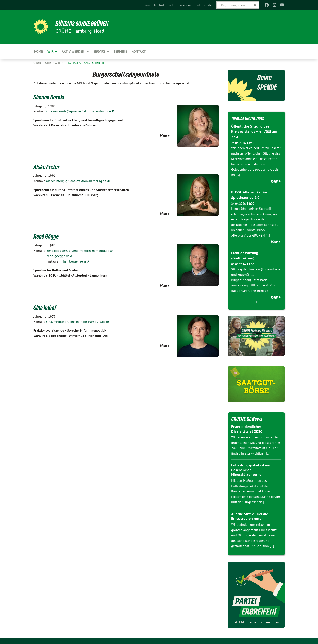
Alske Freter (48, 167)
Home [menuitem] (38, 51)
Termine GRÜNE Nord (250, 118)
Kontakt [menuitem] (139, 51)
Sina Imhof (47, 307)
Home (147, 5)
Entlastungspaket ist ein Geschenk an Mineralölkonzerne (251, 469)
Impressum (185, 5)
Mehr (164, 135)
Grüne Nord (43, 63)
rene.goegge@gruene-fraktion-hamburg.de (78, 251)
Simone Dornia (51, 97)
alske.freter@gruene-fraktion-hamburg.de (76, 181)
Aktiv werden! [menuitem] (74, 51)
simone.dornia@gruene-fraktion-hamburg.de (79, 111)
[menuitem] (147, 5)
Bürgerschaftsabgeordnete (84, 63)
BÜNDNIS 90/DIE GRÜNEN (85, 23)
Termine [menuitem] (120, 51)
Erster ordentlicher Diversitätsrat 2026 (247, 429)
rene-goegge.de (58, 256)
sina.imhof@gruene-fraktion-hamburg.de (76, 322)
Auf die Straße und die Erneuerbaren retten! (250, 516)
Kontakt (159, 5)
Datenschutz (203, 5)
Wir (58, 63)
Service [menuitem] (99, 51)
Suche (171, 5)
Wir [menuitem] (51, 51)
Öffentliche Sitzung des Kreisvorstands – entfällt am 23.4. (254, 131)
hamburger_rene (75, 261)
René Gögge (48, 236)
